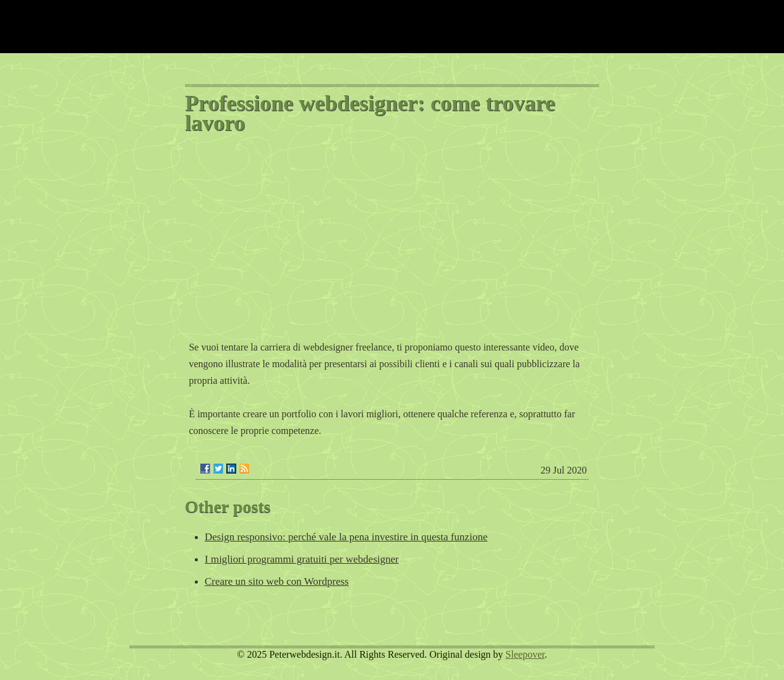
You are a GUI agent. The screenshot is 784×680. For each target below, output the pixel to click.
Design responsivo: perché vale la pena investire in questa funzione (346, 537)
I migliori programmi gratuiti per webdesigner (302, 559)
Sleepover (525, 654)
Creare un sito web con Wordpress (277, 581)
